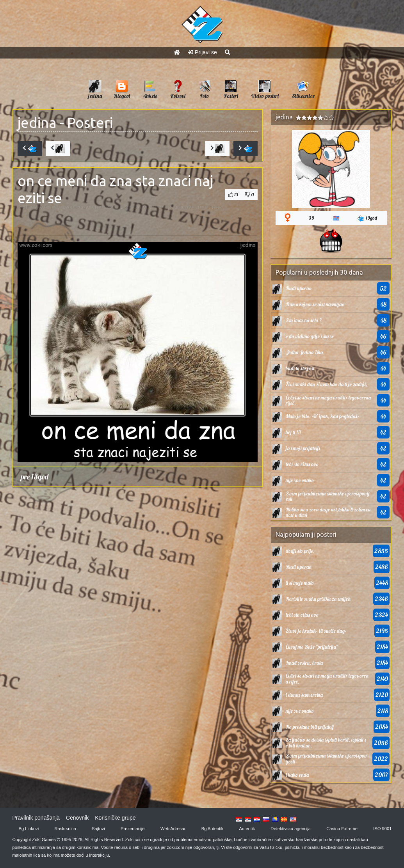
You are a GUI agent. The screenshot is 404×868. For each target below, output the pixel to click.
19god (367, 218)
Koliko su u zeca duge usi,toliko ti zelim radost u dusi (328, 512)
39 (311, 218)
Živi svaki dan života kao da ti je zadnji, (327, 384)
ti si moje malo (300, 583)
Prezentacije (133, 829)
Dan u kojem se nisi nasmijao (315, 304)
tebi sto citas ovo (302, 464)
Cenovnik (77, 818)
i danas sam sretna (304, 695)
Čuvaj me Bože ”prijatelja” (312, 647)
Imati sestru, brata (304, 663)
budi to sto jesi (300, 368)
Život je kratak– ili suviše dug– (316, 631)
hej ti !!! (293, 432)
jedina (37, 123)
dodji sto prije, (300, 551)
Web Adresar (173, 829)
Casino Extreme (342, 829)
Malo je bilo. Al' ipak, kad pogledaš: (322, 416)
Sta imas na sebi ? (304, 320)
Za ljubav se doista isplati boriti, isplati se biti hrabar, (326, 742)
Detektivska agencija (291, 829)
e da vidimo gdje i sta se (310, 336)
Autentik (247, 829)
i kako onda (297, 775)
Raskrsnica (65, 829)
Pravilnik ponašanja (36, 818)
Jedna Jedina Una (304, 352)
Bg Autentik (213, 829)
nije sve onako (300, 480)
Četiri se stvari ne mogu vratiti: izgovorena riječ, (328, 400)
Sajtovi (98, 829)
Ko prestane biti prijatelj (310, 727)
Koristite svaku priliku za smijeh (318, 599)
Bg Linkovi (29, 829)
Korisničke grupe (115, 818)
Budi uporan (299, 288)
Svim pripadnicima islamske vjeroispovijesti (327, 496)
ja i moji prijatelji (303, 448)
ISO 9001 (382, 829)
